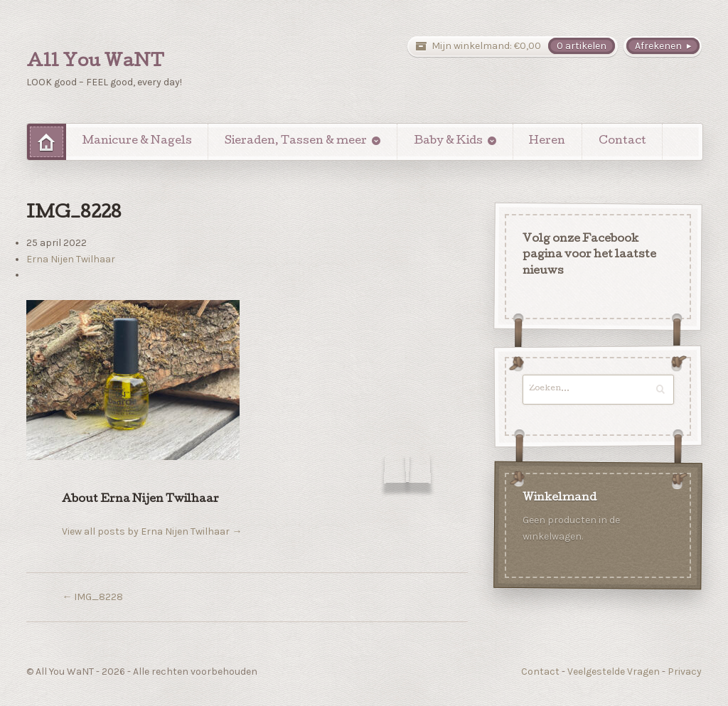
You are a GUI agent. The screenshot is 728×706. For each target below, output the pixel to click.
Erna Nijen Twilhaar (71, 259)
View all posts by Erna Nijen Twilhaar (152, 531)
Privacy (685, 672)
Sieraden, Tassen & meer (296, 141)
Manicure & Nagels (137, 141)
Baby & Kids (448, 141)
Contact (622, 141)
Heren (547, 141)
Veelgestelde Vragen (614, 672)
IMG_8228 (92, 597)
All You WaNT (95, 63)
